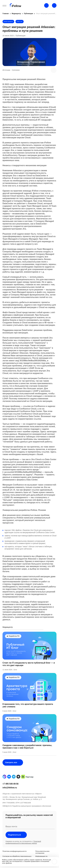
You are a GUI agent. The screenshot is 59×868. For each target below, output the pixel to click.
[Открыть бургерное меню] (4, 6)
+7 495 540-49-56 (11, 790)
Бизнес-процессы (8, 22)
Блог (16, 676)
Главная (6, 14)
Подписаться (16, 841)
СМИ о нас (20, 22)
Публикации (28, 14)
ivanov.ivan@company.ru (19, 358)
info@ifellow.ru (10, 794)
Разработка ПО (14, 642)
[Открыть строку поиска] (54, 5)
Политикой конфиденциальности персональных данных (23, 848)
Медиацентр (16, 14)
